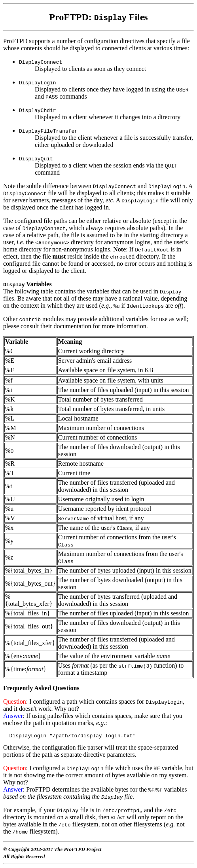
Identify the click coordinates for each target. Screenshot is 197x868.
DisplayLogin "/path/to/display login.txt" (69, 737)
